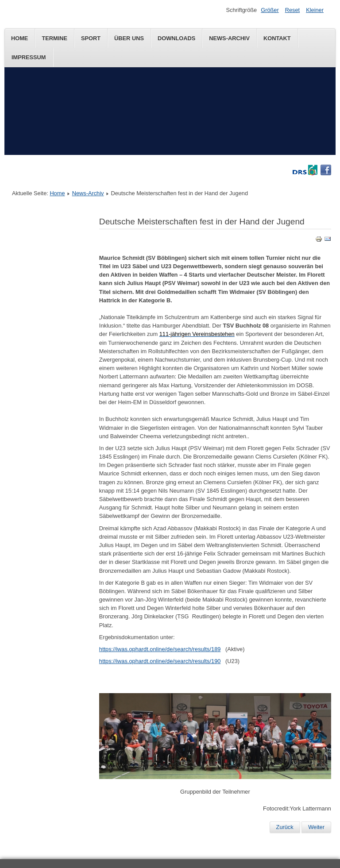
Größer (270, 10)
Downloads (176, 38)
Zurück (285, 827)
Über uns (129, 38)
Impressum (29, 57)
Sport (91, 38)
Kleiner (315, 10)
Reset (292, 10)
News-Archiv (229, 38)
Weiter (316, 827)
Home (19, 38)
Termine (54, 38)
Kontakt (277, 38)
